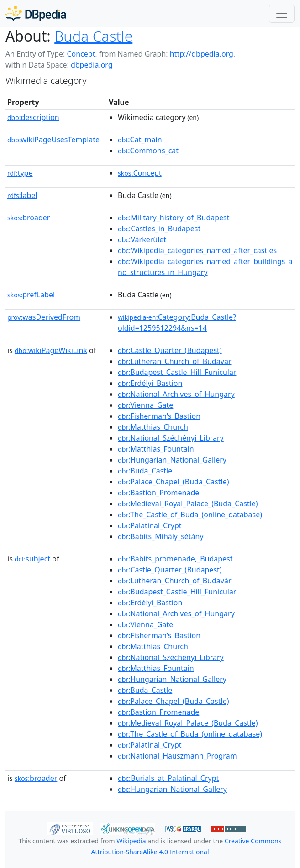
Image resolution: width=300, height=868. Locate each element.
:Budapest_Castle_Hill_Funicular (177, 372)
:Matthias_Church (153, 427)
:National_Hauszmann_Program (177, 756)
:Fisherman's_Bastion (159, 416)
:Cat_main (140, 140)
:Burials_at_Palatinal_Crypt (168, 778)
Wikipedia (131, 841)
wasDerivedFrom (44, 317)
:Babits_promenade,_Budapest (175, 559)
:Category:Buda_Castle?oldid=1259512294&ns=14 (177, 322)
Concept (81, 54)
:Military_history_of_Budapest (174, 218)
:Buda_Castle (145, 471)
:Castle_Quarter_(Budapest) (170, 350)
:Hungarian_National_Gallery (172, 460)
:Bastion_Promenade (158, 493)
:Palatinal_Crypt (150, 525)
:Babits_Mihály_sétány (161, 536)
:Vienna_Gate (145, 405)
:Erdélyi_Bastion (150, 383)
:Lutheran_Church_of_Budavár (174, 361)
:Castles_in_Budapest (159, 229)
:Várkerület (142, 239)
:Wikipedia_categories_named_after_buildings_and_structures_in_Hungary (205, 267)
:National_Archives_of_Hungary (176, 394)
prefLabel (31, 295)
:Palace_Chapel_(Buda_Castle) (173, 482)
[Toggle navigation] (282, 14)
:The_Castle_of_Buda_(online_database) (190, 515)
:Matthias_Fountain (156, 449)
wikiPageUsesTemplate (53, 140)
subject (32, 559)
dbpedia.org (92, 65)
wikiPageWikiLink (51, 350)
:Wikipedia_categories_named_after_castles (197, 250)
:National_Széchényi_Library (171, 438)
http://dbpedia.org (202, 54)
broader (29, 218)
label (22, 195)
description (33, 117)
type (20, 173)
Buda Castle (93, 36)
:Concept (140, 173)
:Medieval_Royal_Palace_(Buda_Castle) (188, 504)
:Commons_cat (148, 151)
